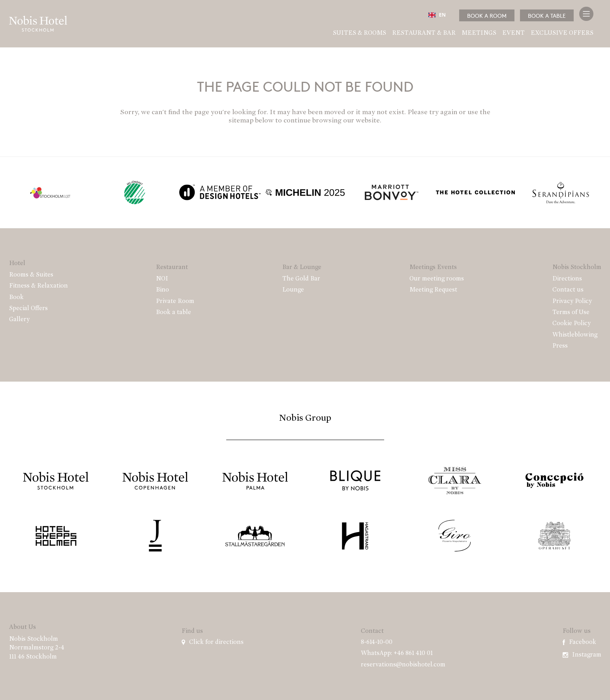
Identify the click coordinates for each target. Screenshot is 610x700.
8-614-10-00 (377, 642)
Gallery (19, 320)
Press (560, 346)
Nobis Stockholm (577, 267)
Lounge (293, 290)
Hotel (17, 263)
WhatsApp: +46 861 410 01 (397, 653)
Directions (567, 279)
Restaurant (172, 267)
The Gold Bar (301, 279)
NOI (162, 279)
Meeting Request (433, 290)
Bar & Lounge (302, 267)
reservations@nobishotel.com (403, 665)
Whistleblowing (575, 335)
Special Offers (28, 309)
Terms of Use (571, 312)
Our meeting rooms (437, 279)
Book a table (547, 15)
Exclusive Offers (562, 33)
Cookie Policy (572, 324)
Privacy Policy (572, 301)
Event (513, 33)
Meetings (479, 33)
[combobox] (437, 15)
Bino (162, 290)
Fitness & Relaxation (38, 286)
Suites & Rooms (359, 33)
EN (437, 15)
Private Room (175, 301)
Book (16, 297)
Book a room (487, 15)
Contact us (568, 290)
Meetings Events (433, 267)
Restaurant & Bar (424, 33)
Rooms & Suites (31, 275)
